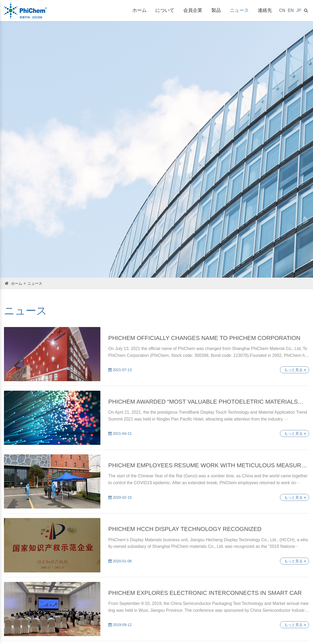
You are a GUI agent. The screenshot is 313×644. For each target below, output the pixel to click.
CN (282, 10)
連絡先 (265, 10)
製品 (216, 10)
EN (291, 10)
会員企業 (193, 10)
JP (299, 10)
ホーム (139, 10)
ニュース (239, 10)
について (165, 10)
